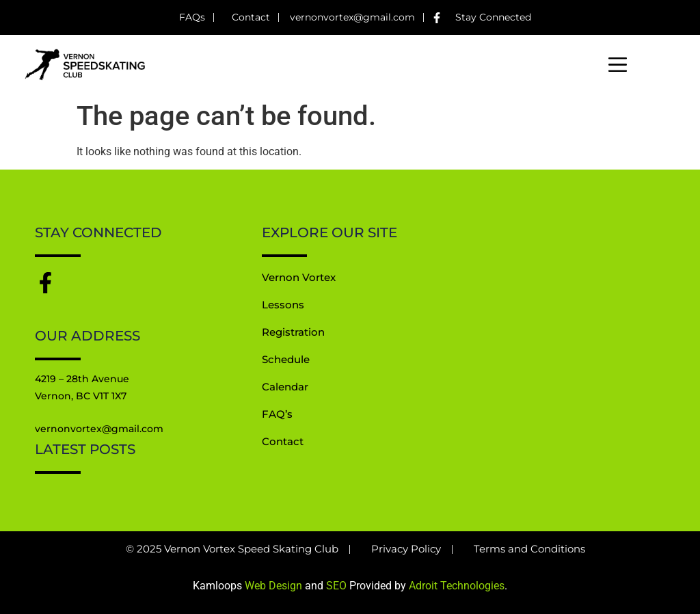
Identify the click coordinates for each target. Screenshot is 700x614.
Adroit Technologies (457, 586)
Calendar (285, 387)
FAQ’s (277, 415)
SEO (336, 586)
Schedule (286, 360)
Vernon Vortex (299, 278)
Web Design (273, 586)
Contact (283, 442)
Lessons (283, 305)
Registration (293, 333)
